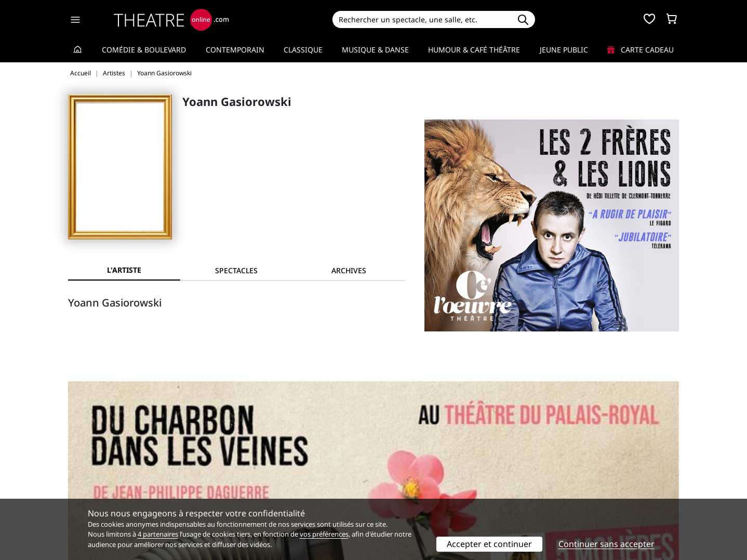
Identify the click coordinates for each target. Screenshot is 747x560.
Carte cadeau (641, 50)
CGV (231, 484)
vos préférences (324, 534)
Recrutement (91, 474)
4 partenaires (158, 534)
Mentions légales (98, 484)
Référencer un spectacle (422, 463)
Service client (247, 463)
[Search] (422, 19)
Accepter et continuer (489, 544)
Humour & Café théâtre (474, 50)
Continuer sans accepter (606, 544)
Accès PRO (398, 484)
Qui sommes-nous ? (102, 463)
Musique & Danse (375, 50)
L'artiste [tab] (124, 270)
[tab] (236, 270)
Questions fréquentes (262, 474)
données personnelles (288, 484)
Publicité (395, 474)
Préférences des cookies (266, 495)
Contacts (83, 495)
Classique (303, 50)
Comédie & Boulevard (144, 50)
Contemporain (235, 50)
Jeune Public (564, 50)
